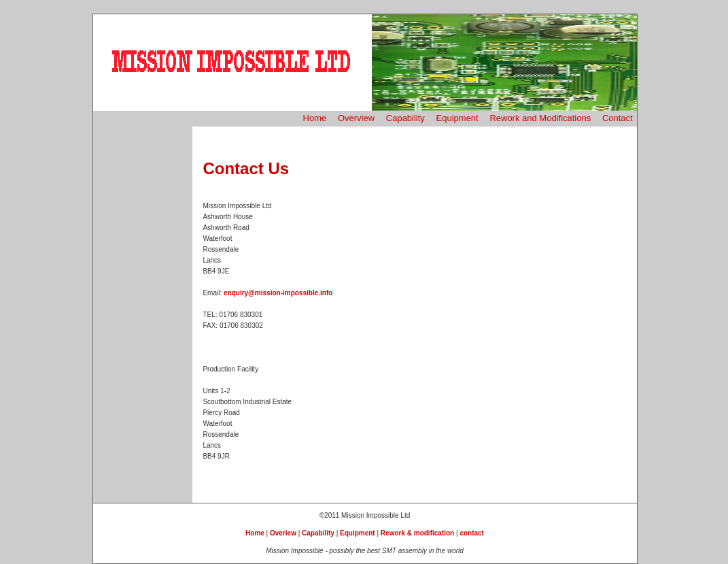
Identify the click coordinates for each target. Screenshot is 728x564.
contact (472, 533)
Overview (356, 118)
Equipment (457, 118)
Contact (618, 118)
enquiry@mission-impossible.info (278, 293)
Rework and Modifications (540, 118)
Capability (405, 118)
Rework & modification (417, 533)
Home (315, 118)
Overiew (283, 533)
